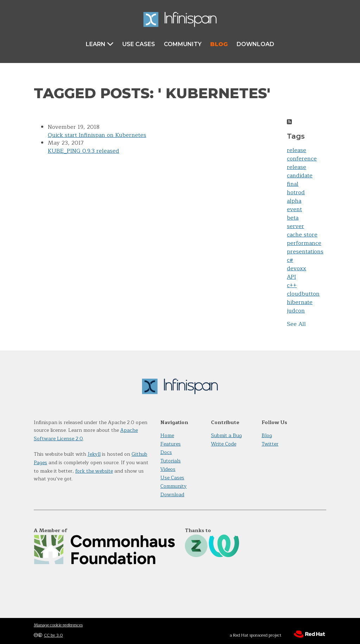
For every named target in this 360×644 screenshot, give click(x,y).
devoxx (297, 269)
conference (302, 159)
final (293, 184)
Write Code (224, 444)
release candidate (300, 171)
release (297, 150)
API (291, 277)
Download (255, 44)
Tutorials (171, 461)
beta (293, 218)
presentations (305, 252)
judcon (296, 311)
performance (304, 243)
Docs (166, 452)
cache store (302, 235)
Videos (168, 469)
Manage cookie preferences (58, 625)
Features (171, 444)
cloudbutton (303, 294)
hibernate (300, 302)
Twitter (270, 444)
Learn (100, 44)
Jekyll (94, 454)
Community (183, 44)
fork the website (94, 471)
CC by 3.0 (53, 635)
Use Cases (139, 44)
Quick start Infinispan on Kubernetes (97, 135)
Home (167, 435)
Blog (219, 44)
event (294, 209)
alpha (294, 201)
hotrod (296, 192)
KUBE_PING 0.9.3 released (83, 151)
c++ (292, 285)
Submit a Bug (226, 435)
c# (290, 260)
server (295, 226)
